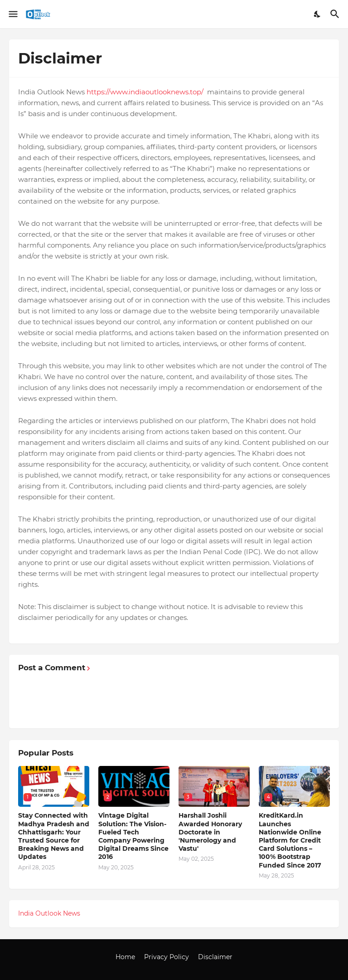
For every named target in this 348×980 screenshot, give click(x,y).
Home (125, 957)
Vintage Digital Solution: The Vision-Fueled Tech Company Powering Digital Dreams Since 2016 (133, 836)
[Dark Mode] (318, 14)
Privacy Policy (167, 957)
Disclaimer (215, 957)
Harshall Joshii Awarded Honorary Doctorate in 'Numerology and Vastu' (210, 832)
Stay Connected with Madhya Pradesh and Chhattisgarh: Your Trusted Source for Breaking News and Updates (54, 836)
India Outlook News (49, 913)
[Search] (336, 14)
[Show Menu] (12, 14)
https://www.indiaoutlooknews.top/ (146, 92)
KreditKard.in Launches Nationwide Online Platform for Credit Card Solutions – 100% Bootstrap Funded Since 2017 (290, 840)
